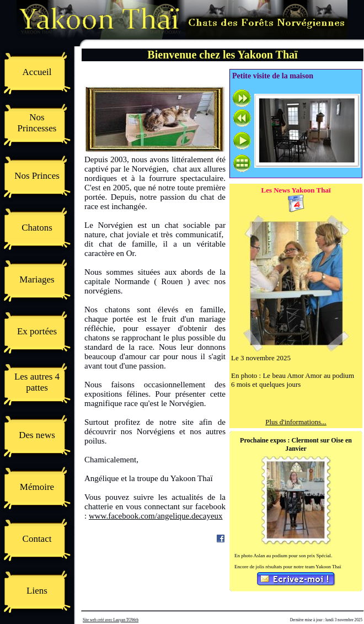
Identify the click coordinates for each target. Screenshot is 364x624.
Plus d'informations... (296, 422)
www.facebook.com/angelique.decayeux (156, 516)
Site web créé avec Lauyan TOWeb (111, 620)
